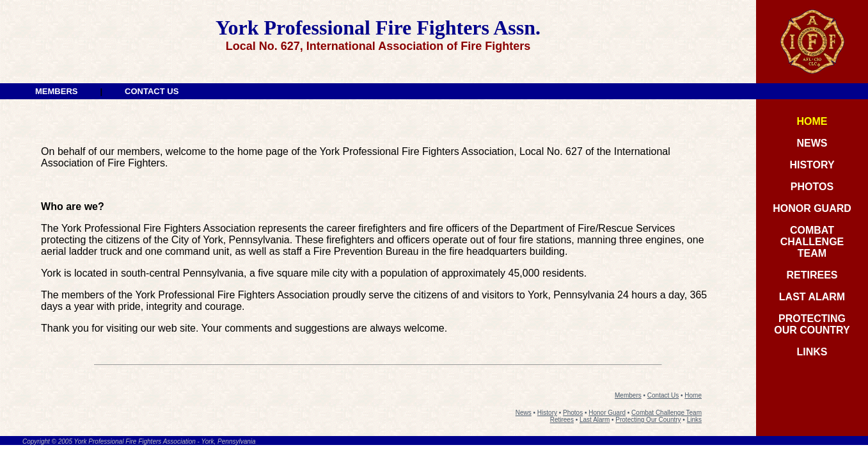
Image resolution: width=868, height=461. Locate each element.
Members (628, 395)
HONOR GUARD (812, 208)
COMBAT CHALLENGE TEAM (812, 242)
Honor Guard (607, 413)
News (524, 413)
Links (694, 420)
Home (693, 395)
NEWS (812, 143)
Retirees (562, 420)
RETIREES (812, 275)
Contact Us (663, 395)
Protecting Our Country (648, 420)
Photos (573, 413)
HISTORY (812, 165)
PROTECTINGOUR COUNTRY (812, 324)
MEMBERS (56, 91)
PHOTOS (812, 187)
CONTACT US (152, 91)
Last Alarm (595, 420)
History (547, 413)
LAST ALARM (812, 297)
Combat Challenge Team (667, 413)
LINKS (812, 352)
